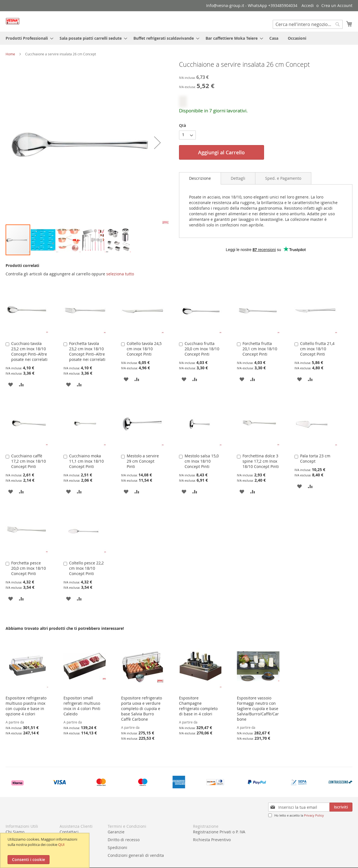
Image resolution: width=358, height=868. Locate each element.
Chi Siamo (15, 832)
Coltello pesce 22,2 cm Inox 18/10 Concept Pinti (86, 568)
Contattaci (69, 832)
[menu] (179, 38)
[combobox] (308, 24)
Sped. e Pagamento (283, 178)
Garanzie (116, 832)
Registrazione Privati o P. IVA (219, 832)
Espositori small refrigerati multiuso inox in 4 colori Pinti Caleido (82, 706)
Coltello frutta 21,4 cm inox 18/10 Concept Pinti (317, 349)
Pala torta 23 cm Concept (315, 458)
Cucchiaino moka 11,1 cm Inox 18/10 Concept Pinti (86, 461)
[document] (45, 850)
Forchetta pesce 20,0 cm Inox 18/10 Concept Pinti (29, 568)
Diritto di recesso (124, 840)
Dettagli (238, 178)
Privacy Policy (314, 815)
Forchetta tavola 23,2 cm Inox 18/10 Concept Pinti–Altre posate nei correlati (87, 351)
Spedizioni (117, 847)
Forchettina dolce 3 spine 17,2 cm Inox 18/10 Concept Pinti (261, 461)
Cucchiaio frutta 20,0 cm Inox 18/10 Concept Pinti (202, 349)
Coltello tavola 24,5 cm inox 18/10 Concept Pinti (144, 349)
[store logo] (13, 21)
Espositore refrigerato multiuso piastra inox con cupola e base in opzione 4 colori (26, 706)
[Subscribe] (341, 807)
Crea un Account (337, 5)
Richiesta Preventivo (212, 840)
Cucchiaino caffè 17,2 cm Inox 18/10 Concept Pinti (29, 461)
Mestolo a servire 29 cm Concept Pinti (143, 461)
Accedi (308, 5)
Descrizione (200, 178)
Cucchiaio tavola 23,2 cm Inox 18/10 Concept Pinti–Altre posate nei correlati (29, 351)
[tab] (200, 178)
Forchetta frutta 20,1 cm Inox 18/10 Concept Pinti (260, 349)
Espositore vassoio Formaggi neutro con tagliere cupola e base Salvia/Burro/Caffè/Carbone (258, 709)
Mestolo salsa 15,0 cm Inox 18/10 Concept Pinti (202, 461)
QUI (61, 845)
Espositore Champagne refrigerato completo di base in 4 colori (198, 706)
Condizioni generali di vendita (136, 855)
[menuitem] (28, 38)
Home (10, 54)
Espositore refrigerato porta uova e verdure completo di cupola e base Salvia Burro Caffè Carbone (142, 709)
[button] (17, 142)
